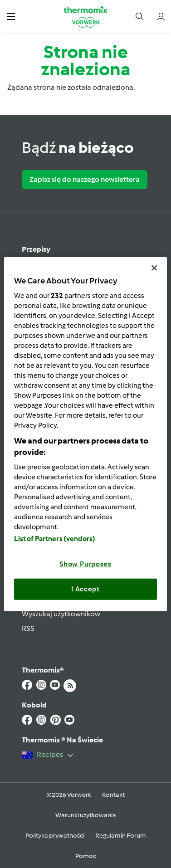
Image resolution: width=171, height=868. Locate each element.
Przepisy (36, 249)
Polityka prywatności (55, 836)
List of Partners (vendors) (55, 538)
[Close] (154, 268)
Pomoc (86, 856)
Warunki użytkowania (86, 815)
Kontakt (113, 795)
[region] (85, 434)
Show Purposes (85, 564)
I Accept (85, 589)
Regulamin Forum (121, 836)
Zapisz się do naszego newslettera (85, 179)
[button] (11, 16)
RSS (28, 628)
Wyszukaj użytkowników (61, 614)
